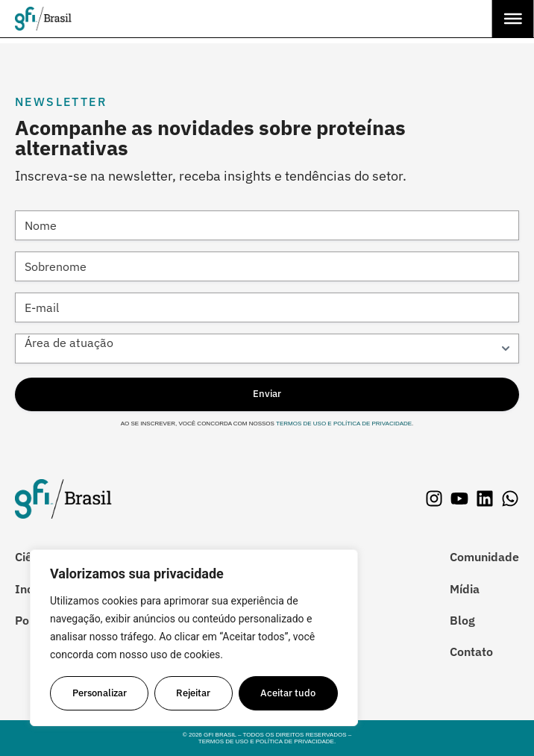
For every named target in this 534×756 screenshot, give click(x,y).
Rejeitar (194, 693)
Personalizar (100, 693)
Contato (471, 652)
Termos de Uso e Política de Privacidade (343, 424)
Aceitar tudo (289, 693)
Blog (462, 620)
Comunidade (484, 557)
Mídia (465, 589)
